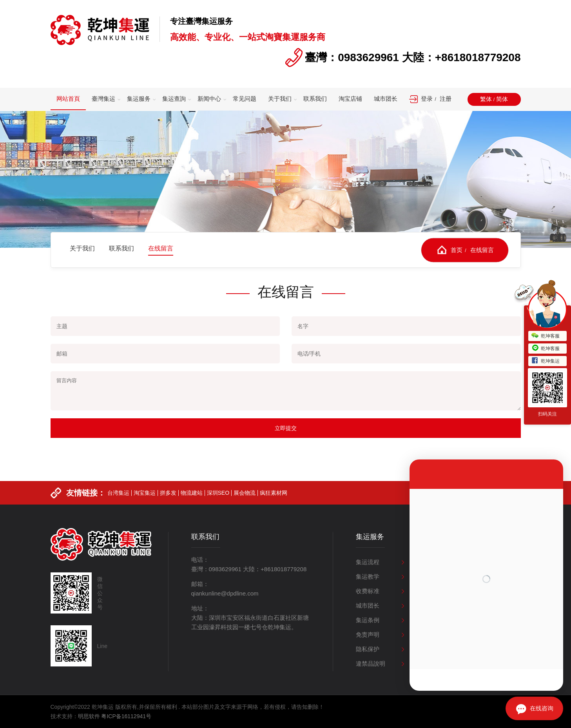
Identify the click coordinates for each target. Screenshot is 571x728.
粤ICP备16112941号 (126, 716)
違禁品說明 (371, 664)
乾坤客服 (546, 336)
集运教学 (368, 576)
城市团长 (386, 99)
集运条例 (368, 620)
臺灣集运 (103, 99)
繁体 (486, 99)
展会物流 (245, 506)
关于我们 (280, 99)
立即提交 (286, 428)
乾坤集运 (546, 361)
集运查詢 (174, 99)
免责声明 (368, 635)
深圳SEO (218, 506)
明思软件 (89, 716)
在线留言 (482, 250)
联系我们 (315, 99)
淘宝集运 (145, 506)
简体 (502, 99)
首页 (457, 250)
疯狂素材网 (274, 506)
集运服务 (139, 99)
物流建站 (192, 506)
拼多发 (168, 506)
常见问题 (245, 99)
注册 (446, 99)
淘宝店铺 (350, 99)
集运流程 (368, 562)
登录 (427, 99)
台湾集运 (118, 506)
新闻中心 (209, 99)
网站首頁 (68, 99)
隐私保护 (368, 649)
